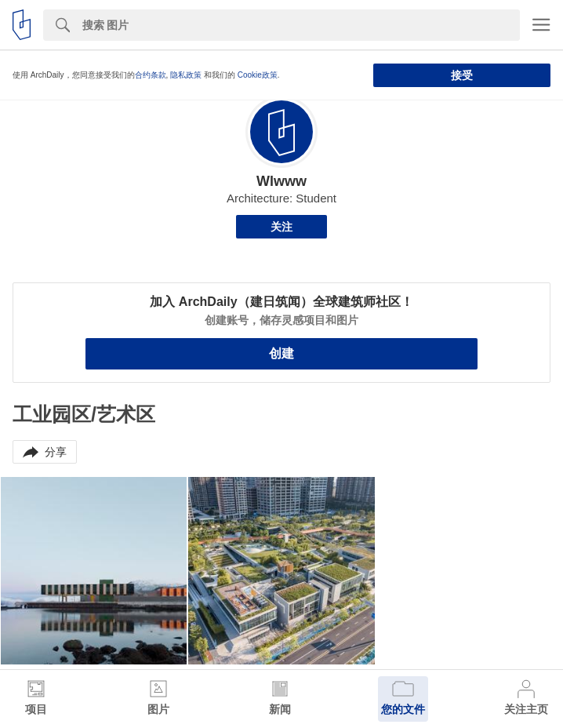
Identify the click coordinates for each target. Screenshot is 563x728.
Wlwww (281, 181)
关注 (281, 227)
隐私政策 (186, 75)
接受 (462, 75)
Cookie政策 (258, 75)
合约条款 (151, 75)
